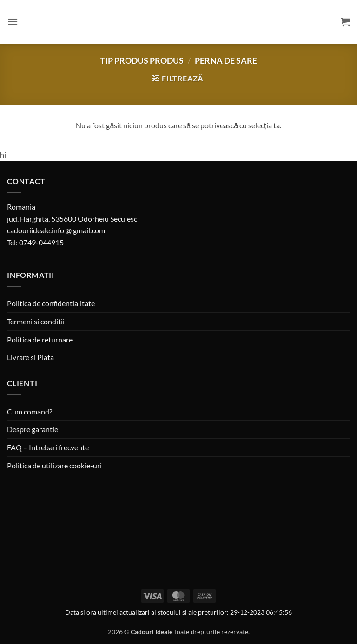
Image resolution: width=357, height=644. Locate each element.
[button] (13, 22)
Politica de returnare (40, 339)
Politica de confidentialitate (51, 303)
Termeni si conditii (36, 321)
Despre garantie (33, 429)
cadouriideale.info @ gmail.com (56, 230)
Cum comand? (30, 411)
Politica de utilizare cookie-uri (54, 465)
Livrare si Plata (30, 357)
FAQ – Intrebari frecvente (48, 447)
